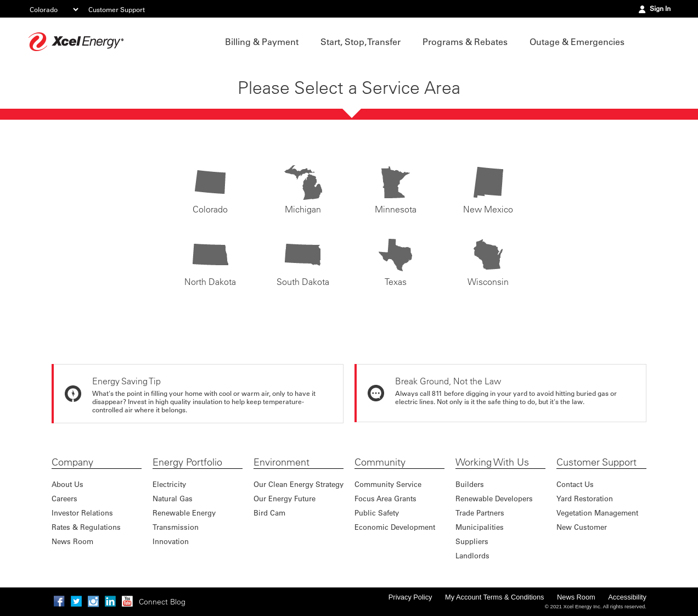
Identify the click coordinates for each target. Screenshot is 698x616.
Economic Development (395, 527)
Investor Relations (82, 513)
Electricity (169, 484)
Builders (470, 484)
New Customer (582, 527)
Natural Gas (173, 498)
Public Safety (377, 513)
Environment (282, 462)
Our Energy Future (285, 498)
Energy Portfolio (187, 462)
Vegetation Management (597, 513)
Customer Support (117, 9)
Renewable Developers (494, 498)
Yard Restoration (585, 498)
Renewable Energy (184, 513)
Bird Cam (269, 513)
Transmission (176, 527)
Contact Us (575, 484)
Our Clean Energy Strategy (299, 484)
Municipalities (480, 527)
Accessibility (627, 597)
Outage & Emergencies (577, 42)
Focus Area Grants (385, 498)
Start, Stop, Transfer (361, 42)
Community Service (388, 484)
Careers (64, 498)
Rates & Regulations (86, 527)
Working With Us (492, 462)
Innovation (171, 541)
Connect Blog (162, 602)
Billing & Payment (262, 42)
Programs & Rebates (465, 42)
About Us (67, 484)
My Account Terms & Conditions (494, 597)
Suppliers (472, 541)
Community (380, 462)
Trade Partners (480, 513)
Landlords (472, 555)
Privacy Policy (410, 597)
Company (72, 462)
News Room (72, 541)
